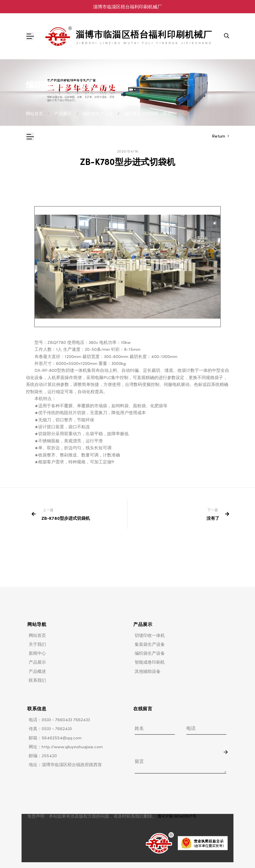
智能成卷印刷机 (150, 662)
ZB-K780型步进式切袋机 (66, 518)
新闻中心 (37, 653)
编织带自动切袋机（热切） (150, 114)
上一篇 (48, 510)
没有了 (213, 518)
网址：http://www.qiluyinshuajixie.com (66, 747)
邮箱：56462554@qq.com (55, 738)
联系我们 (37, 680)
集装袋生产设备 (150, 644)
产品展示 (63, 114)
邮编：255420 (43, 756)
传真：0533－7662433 (50, 729)
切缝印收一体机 (150, 635)
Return (219, 136)
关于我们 (37, 644)
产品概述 (37, 671)
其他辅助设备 (148, 671)
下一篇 (213, 510)
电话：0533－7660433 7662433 (59, 720)
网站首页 (34, 114)
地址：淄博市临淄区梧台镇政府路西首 (65, 765)
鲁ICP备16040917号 (177, 816)
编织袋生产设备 (98, 114)
